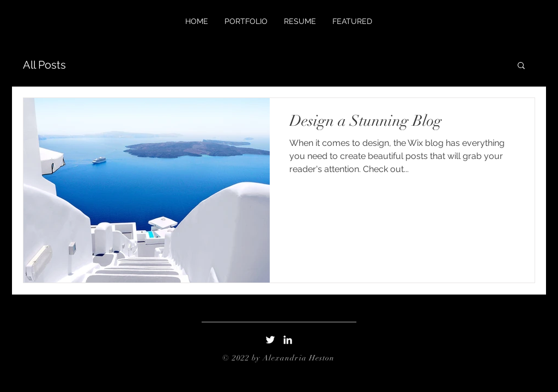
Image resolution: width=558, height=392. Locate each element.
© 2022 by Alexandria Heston (278, 358)
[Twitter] (270, 340)
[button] (521, 66)
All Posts (44, 65)
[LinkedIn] (288, 340)
